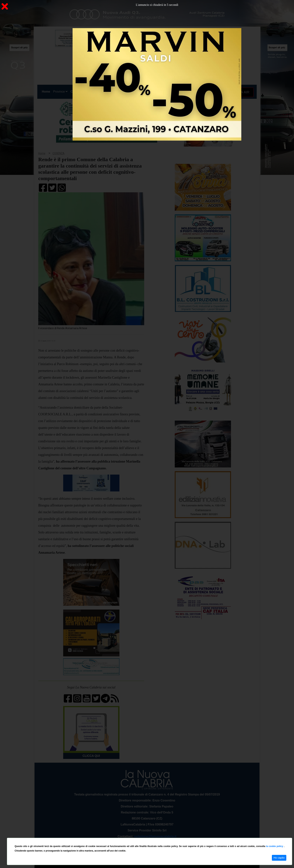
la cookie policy (275, 846)
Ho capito (279, 858)
